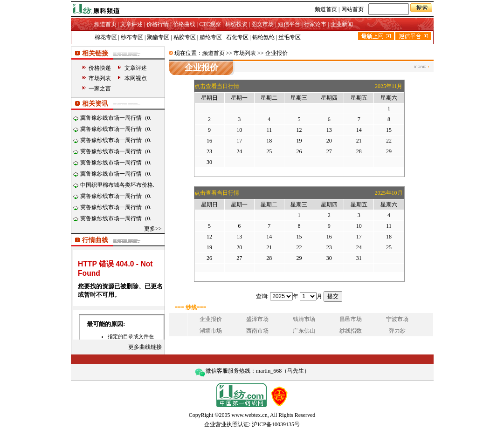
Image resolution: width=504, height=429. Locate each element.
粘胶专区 (185, 37)
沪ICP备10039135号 (276, 424)
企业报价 (211, 319)
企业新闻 (342, 24)
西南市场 (257, 331)
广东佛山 (304, 331)
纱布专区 (132, 37)
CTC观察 (210, 24)
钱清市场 (304, 319)
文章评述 (131, 24)
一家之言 (100, 89)
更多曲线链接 (145, 347)
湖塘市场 (211, 331)
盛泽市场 (257, 319)
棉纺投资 (236, 24)
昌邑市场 (351, 319)
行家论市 (315, 24)
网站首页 (352, 9)
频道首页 (326, 9)
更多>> (153, 229)
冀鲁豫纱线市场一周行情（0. (116, 118)
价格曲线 (184, 24)
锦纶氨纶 (263, 37)
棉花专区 (106, 37)
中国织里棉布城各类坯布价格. (117, 185)
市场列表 (100, 78)
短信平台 (289, 24)
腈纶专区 (211, 37)
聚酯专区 (158, 37)
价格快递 (100, 68)
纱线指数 (351, 331)
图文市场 (262, 24)
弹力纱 (397, 331)
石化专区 (237, 37)
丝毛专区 (290, 37)
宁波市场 (397, 319)
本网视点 (136, 78)
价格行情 (158, 24)
